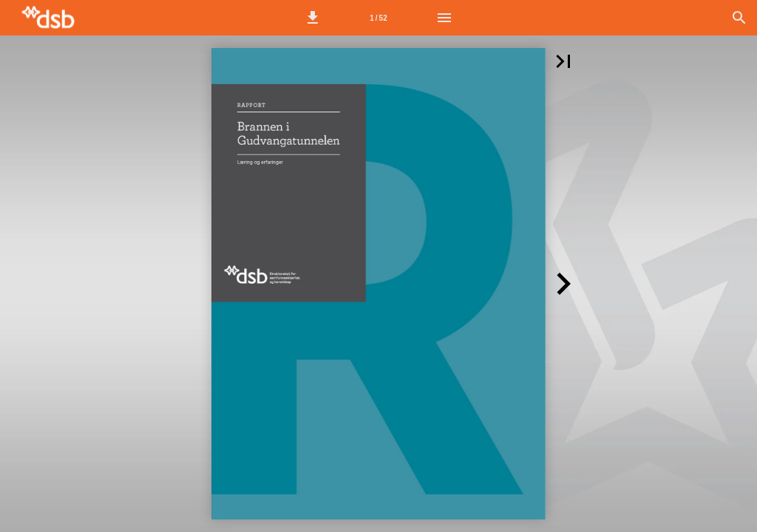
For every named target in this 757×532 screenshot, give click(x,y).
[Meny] (444, 18)
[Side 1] (378, 18)
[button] (313, 18)
